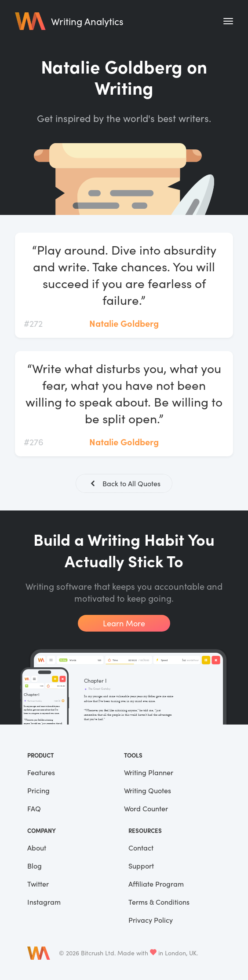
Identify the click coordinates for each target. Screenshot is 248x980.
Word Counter (146, 808)
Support (141, 866)
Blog (35, 866)
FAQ (34, 808)
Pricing (38, 790)
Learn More (124, 623)
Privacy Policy (151, 920)
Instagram (44, 902)
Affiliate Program (156, 884)
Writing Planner (149, 772)
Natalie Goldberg (124, 323)
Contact (141, 848)
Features (41, 772)
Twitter (38, 884)
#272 (33, 323)
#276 (34, 442)
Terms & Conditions (159, 902)
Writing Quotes (148, 790)
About (37, 848)
